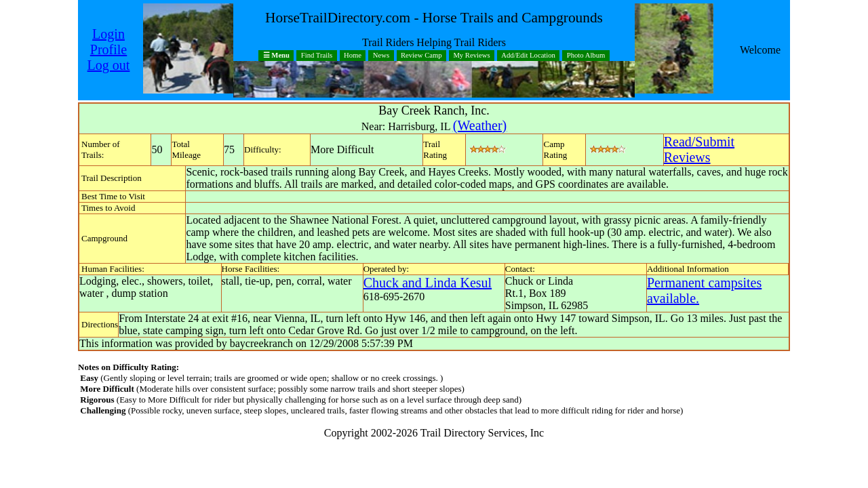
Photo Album (586, 56)
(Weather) (480, 125)
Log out (109, 65)
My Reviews (471, 56)
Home (353, 56)
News (381, 56)
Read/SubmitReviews (699, 149)
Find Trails (317, 56)
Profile (108, 49)
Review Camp (421, 56)
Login (108, 34)
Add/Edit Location (528, 56)
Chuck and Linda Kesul (428, 283)
